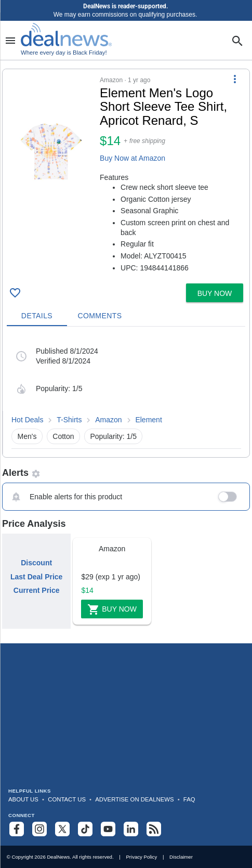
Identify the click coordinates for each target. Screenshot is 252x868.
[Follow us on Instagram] (39, 829)
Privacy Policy (141, 857)
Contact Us (67, 799)
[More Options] (235, 79)
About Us (23, 799)
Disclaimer (181, 857)
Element (148, 420)
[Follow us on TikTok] (85, 829)
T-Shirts (69, 420)
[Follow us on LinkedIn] (131, 829)
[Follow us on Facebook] (17, 829)
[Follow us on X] (62, 829)
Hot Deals (27, 420)
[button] (126, 174)
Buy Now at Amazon (132, 158)
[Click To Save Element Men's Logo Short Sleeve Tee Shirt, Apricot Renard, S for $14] (15, 293)
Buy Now (112, 610)
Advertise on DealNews (134, 799)
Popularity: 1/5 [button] (113, 436)
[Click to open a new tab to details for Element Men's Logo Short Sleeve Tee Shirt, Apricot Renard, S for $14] (51, 151)
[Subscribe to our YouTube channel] (108, 829)
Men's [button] (27, 436)
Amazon (108, 420)
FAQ (189, 799)
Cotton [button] (63, 436)
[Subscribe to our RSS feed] (154, 829)
